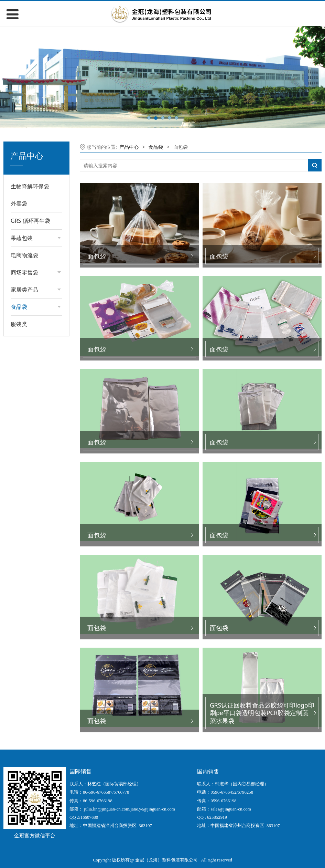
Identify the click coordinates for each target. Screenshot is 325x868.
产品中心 (129, 147)
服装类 (19, 324)
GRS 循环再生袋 (30, 221)
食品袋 (156, 147)
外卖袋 (19, 203)
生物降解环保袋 (30, 186)
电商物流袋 (24, 255)
